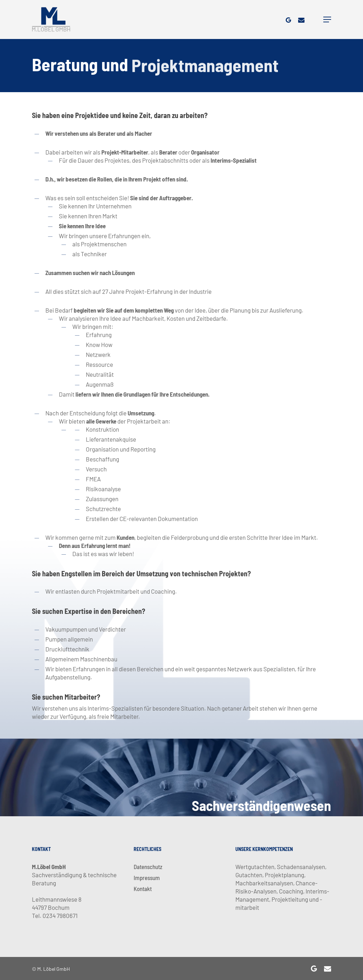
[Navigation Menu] (327, 19)
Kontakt (143, 889)
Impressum (147, 878)
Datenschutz (148, 867)
